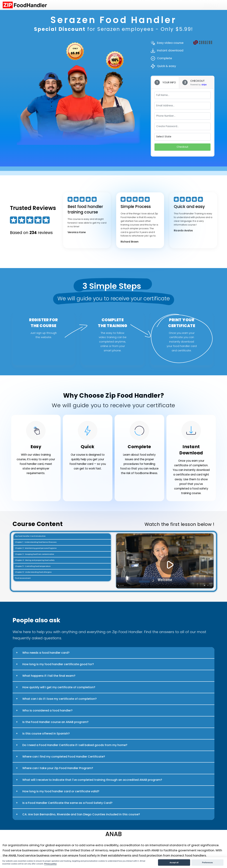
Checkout (182, 147)
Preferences (207, 863)
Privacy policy (50, 864)
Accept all (174, 863)
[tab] (165, 82)
